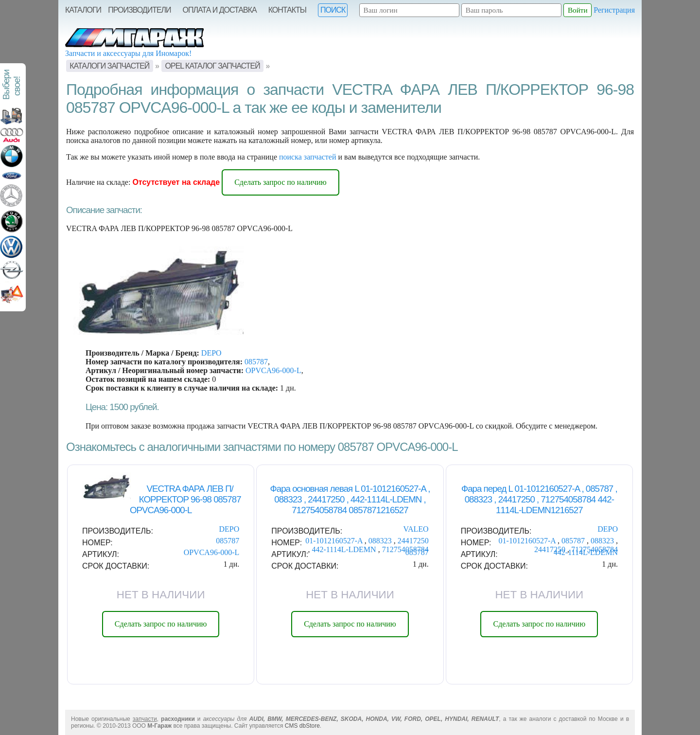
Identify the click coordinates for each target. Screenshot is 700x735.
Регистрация (614, 10)
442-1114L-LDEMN (345, 549)
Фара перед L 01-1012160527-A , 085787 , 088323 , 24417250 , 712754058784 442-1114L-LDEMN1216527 (539, 499)
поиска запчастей (308, 157)
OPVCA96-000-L (273, 370)
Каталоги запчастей (109, 66)
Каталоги (83, 10)
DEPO (211, 353)
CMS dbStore (302, 726)
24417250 (413, 541)
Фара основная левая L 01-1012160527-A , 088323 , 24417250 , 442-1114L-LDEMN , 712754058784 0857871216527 (350, 499)
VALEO (416, 529)
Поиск (333, 10)
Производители (139, 10)
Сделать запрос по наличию (280, 182)
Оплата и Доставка (220, 10)
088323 (381, 541)
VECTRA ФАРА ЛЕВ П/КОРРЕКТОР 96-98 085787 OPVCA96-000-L (185, 499)
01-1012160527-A (335, 541)
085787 (256, 362)
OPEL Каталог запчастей (213, 66)
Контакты (287, 10)
